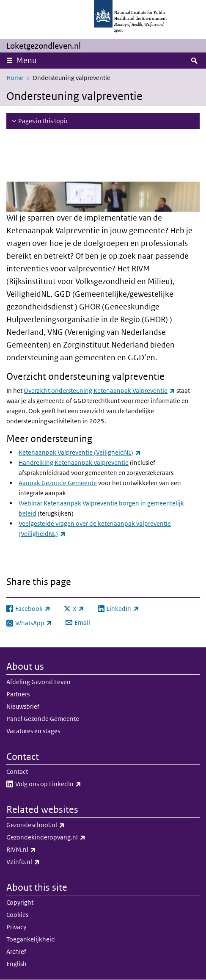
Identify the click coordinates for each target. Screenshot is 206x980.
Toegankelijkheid (31, 939)
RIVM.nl (43, 850)
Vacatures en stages (33, 731)
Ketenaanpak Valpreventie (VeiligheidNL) (80, 452)
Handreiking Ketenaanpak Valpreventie (74, 462)
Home (15, 78)
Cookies (17, 915)
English (16, 964)
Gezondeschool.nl (58, 825)
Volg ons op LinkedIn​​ (70, 784)
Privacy (16, 927)
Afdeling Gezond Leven (38, 682)
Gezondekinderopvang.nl (68, 837)
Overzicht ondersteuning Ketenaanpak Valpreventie (99, 391)
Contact (17, 772)
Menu (26, 60)
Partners (18, 694)
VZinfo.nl (45, 862)
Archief (16, 951)
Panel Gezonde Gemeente (43, 719)
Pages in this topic (43, 121)
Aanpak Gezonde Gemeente (58, 483)
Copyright (20, 902)
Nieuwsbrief (23, 706)
